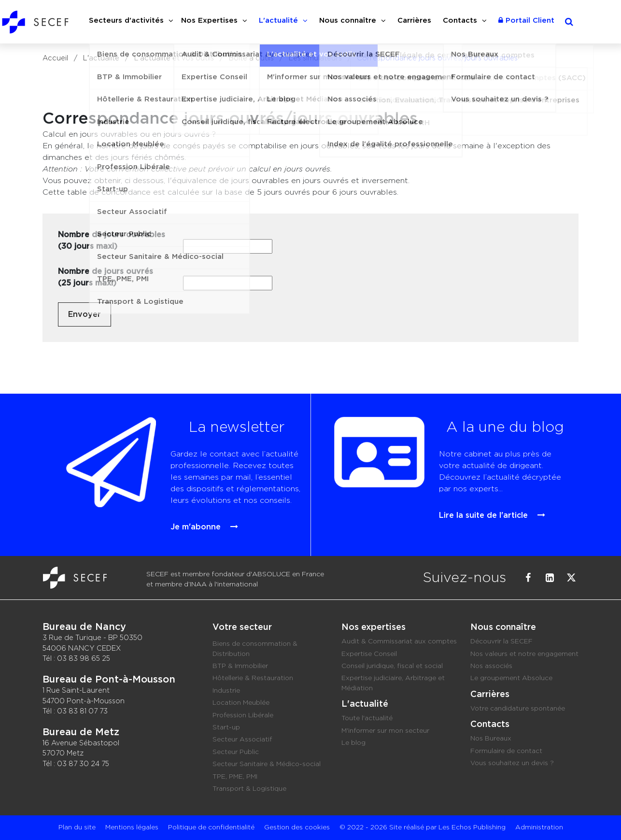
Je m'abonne (190, 510)
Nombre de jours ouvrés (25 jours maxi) (106, 277)
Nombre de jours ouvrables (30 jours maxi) (112, 241)
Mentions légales (132, 827)
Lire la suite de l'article (472, 503)
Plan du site (77, 827)
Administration (539, 827)
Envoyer (85, 314)
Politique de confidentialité (211, 827)
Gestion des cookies (297, 827)
